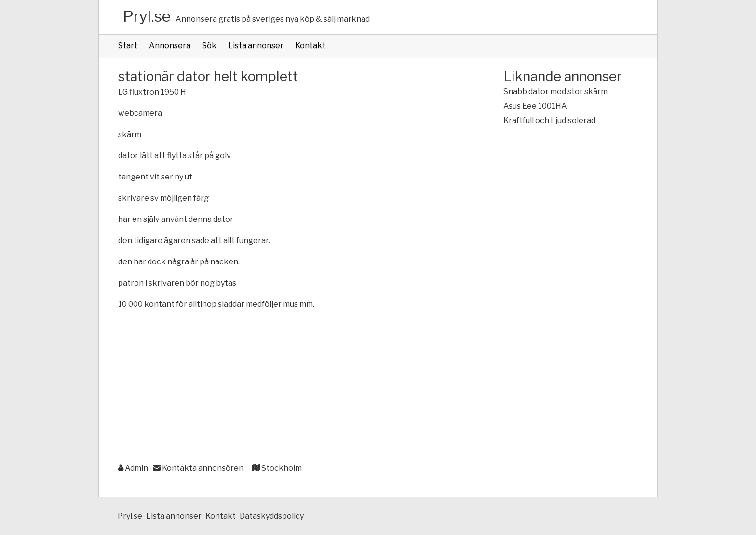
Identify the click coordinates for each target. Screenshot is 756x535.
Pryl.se (147, 16)
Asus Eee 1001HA (535, 106)
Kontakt (310, 46)
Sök (209, 46)
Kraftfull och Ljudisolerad (549, 120)
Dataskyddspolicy (272, 516)
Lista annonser (256, 46)
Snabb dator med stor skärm (555, 91)
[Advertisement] (291, 387)
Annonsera (170, 46)
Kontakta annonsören (198, 468)
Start (128, 46)
